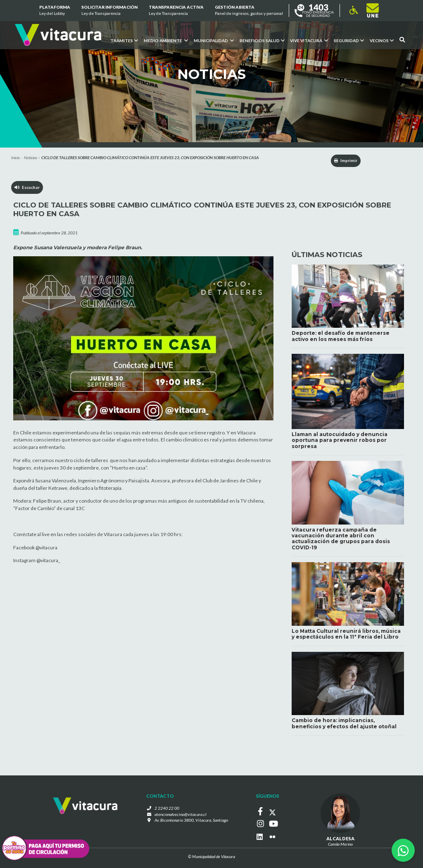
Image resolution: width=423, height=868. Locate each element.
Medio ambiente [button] (165, 40)
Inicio (15, 157)
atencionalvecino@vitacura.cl (181, 816)
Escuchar (27, 188)
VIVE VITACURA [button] (309, 40)
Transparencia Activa (176, 11)
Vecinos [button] (382, 40)
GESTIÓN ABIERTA (249, 11)
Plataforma (54, 11)
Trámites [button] (124, 40)
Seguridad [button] (349, 40)
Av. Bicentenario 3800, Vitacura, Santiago (191, 822)
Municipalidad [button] (213, 40)
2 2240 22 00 (169, 810)
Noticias (31, 157)
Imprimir (342, 161)
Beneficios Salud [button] (262, 40)
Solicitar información (109, 11)
